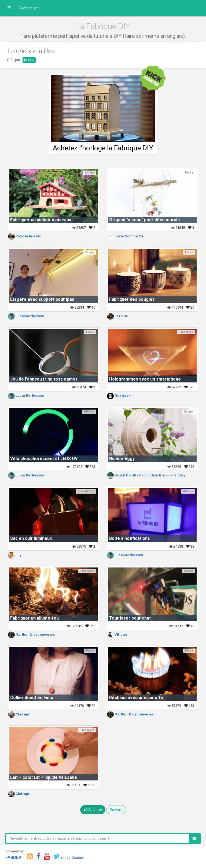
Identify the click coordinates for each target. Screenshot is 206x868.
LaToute (117, 316)
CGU (65, 858)
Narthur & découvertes (31, 634)
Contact (78, 858)
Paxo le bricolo (25, 236)
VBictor (117, 634)
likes (29, 60)
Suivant (116, 810)
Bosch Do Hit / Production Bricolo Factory (146, 475)
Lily (15, 555)
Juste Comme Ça (125, 236)
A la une (93, 810)
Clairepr (19, 714)
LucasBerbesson (26, 316)
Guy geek (119, 395)
